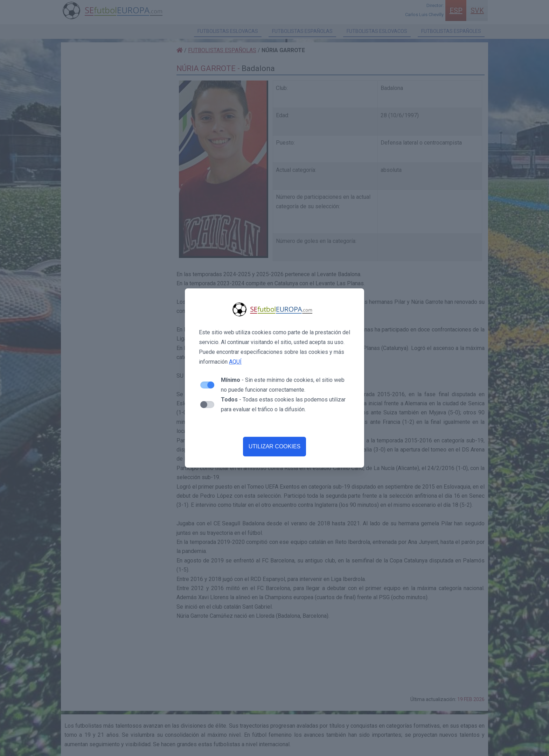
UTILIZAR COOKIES (274, 446)
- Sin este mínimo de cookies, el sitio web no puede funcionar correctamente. (283, 385)
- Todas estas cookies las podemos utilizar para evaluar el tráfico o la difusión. (283, 404)
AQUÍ (235, 362)
